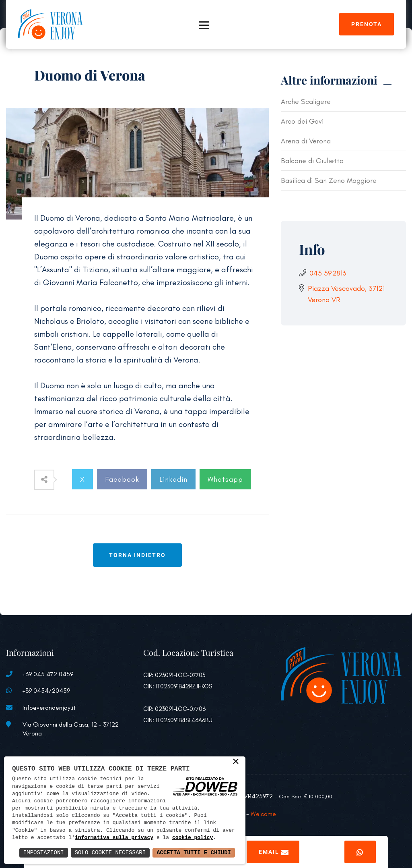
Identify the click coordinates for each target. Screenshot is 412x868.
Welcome (263, 814)
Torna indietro (137, 555)
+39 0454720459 (46, 691)
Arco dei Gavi (302, 121)
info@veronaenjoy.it (49, 707)
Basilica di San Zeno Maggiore (329, 180)
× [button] (236, 762)
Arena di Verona (306, 141)
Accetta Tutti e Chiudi (194, 852)
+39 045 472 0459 (48, 674)
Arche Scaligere (306, 102)
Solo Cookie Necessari (110, 852)
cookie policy (193, 838)
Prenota (367, 24)
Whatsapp (225, 479)
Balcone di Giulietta (312, 161)
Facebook (122, 479)
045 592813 (328, 273)
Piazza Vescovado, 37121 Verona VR (346, 294)
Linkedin (173, 479)
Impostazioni (44, 852)
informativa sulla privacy (114, 838)
